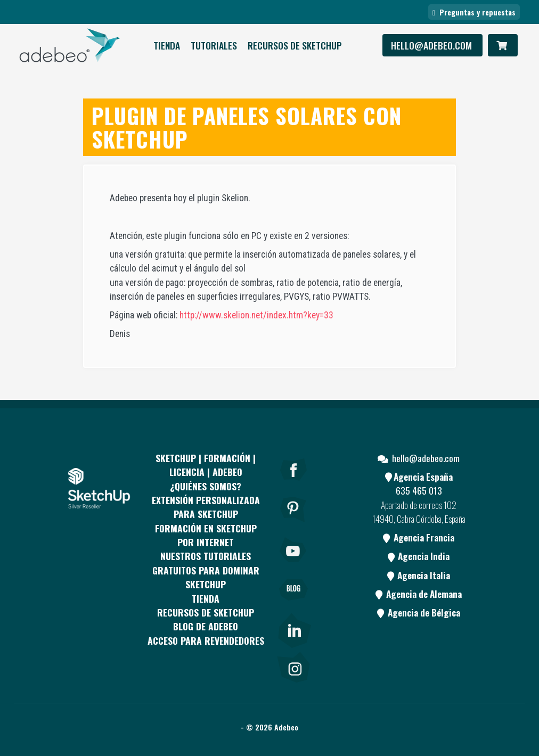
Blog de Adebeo (206, 626)
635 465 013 (419, 490)
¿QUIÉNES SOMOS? (206, 486)
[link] (293, 628)
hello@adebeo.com (432, 45)
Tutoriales (214, 45)
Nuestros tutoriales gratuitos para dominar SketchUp (206, 570)
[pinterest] (293, 524)
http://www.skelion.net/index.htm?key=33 (256, 315)
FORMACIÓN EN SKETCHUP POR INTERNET (206, 535)
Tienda (167, 45)
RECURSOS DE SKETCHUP (295, 45)
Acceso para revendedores (206, 640)
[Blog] (293, 604)
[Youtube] (293, 564)
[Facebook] (293, 484)
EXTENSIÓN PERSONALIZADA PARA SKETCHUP (206, 507)
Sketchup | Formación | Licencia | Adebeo (206, 465)
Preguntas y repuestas (474, 12)
